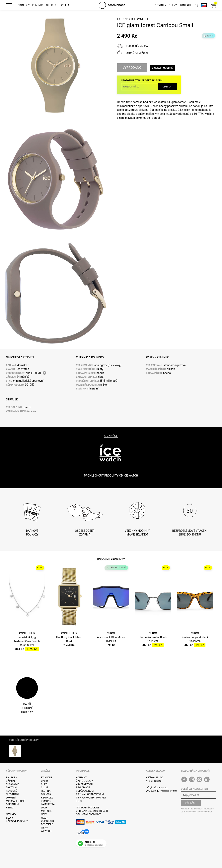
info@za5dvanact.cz (157, 788)
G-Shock (46, 794)
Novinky (11, 814)
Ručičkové (12, 784)
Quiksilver (47, 821)
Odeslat (168, 87)
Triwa (44, 828)
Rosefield (47, 824)
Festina (46, 791)
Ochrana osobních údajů (92, 811)
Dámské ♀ (12, 781)
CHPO (44, 784)
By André (46, 778)
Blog (79, 801)
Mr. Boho (47, 811)
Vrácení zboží (84, 784)
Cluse (44, 788)
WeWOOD (46, 831)
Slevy (9, 818)
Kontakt (81, 778)
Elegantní (12, 794)
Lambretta (48, 804)
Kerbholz (47, 798)
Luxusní (11, 798)
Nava (44, 814)
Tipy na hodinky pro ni (90, 794)
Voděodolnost (85, 791)
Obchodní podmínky (88, 814)
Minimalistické (15, 801)
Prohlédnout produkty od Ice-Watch (111, 476)
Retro (10, 808)
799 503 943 (153, 791)
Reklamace (83, 788)
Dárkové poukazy (17, 821)
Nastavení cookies (88, 808)
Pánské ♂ (12, 778)
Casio (44, 781)
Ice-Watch (140, 19)
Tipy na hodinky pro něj (91, 798)
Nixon (44, 818)
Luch (44, 808)
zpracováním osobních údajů (198, 812)
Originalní (12, 804)
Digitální (11, 788)
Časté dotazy (84, 781)
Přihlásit (191, 803)
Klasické (11, 791)
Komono (46, 801)
